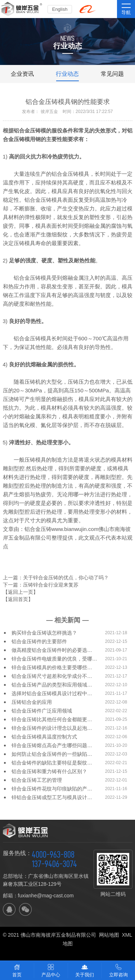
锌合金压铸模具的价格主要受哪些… (52, 667)
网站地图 (109, 935)
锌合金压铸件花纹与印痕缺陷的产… (52, 789)
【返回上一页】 (21, 592)
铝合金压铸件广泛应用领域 (42, 711)
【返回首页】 (18, 599)
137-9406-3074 (54, 864)
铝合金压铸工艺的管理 (37, 780)
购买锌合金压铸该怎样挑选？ (44, 633)
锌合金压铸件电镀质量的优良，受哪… (54, 659)
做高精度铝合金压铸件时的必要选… (52, 650)
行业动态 (67, 74)
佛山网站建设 (68, 952)
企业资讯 (22, 74)
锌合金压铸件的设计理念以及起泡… (52, 728)
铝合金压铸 (27, 130)
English (60, 9)
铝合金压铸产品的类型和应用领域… (52, 685)
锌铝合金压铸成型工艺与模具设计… (52, 797)
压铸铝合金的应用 (32, 702)
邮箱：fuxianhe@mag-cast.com (38, 896)
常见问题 (112, 74)
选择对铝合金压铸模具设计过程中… (52, 693)
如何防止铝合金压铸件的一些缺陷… (52, 754)
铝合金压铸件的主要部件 (39, 641)
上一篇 (56, 578)
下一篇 (41, 585)
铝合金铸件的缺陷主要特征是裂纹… (52, 763)
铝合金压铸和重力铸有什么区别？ (49, 771)
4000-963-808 (53, 854)
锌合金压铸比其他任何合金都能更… (52, 719)
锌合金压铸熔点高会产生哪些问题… (52, 745)
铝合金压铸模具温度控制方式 (44, 737)
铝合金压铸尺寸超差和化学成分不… (52, 676)
